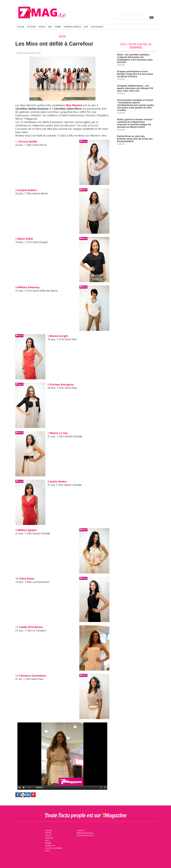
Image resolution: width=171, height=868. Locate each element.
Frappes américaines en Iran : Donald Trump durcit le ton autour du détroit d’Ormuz (135, 74)
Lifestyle (49, 838)
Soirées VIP (50, 845)
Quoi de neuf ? (98, 27)
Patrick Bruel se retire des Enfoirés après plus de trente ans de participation (135, 139)
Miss (50, 27)
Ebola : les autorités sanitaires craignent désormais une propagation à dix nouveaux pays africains (135, 58)
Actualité (32, 27)
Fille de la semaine (53, 848)
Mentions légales (85, 833)
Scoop (48, 835)
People (42, 27)
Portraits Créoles (72, 27)
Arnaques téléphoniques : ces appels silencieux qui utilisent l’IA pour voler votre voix (135, 88)
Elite (86, 27)
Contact (80, 830)
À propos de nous (85, 835)
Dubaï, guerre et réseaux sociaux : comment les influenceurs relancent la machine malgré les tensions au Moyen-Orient (135, 123)
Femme (58, 27)
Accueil (21, 27)
